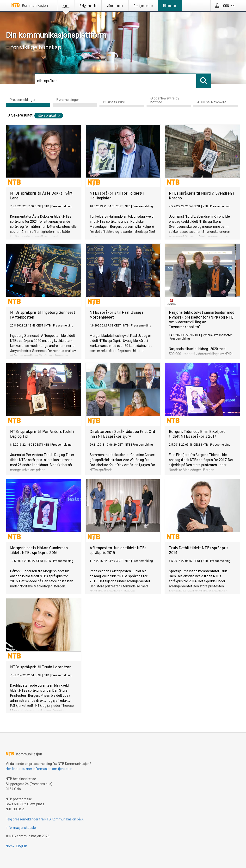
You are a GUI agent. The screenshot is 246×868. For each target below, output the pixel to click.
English (22, 846)
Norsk (10, 846)
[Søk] (116, 81)
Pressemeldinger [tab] (23, 100)
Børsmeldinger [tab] (68, 100)
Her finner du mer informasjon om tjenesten (39, 769)
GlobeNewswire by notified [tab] (165, 100)
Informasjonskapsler (21, 828)
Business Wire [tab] (114, 102)
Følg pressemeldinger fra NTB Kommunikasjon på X (45, 819)
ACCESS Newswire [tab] (212, 102)
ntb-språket (49, 115)
